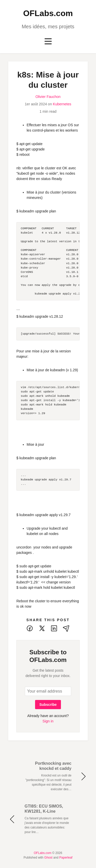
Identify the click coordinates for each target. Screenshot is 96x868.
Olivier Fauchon (48, 97)
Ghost (48, 858)
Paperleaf (66, 858)
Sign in (48, 721)
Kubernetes (62, 104)
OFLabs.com (48, 13)
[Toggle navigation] (48, 42)
